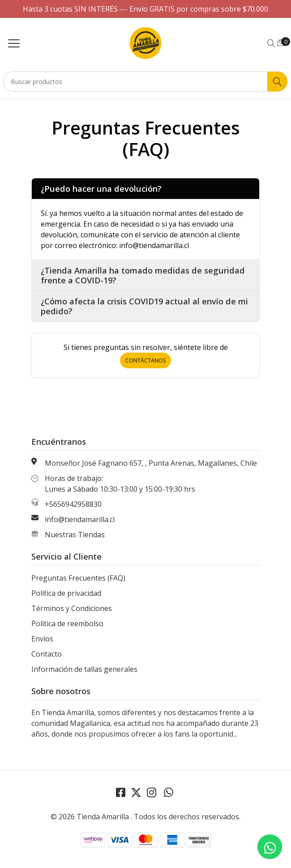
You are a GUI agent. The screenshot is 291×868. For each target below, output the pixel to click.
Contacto (47, 654)
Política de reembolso (67, 624)
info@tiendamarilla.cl (80, 519)
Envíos (42, 639)
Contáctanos (145, 360)
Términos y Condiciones (72, 608)
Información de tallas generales (84, 669)
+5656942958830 (73, 504)
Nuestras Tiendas (75, 535)
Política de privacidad (66, 593)
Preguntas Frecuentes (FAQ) (78, 578)
